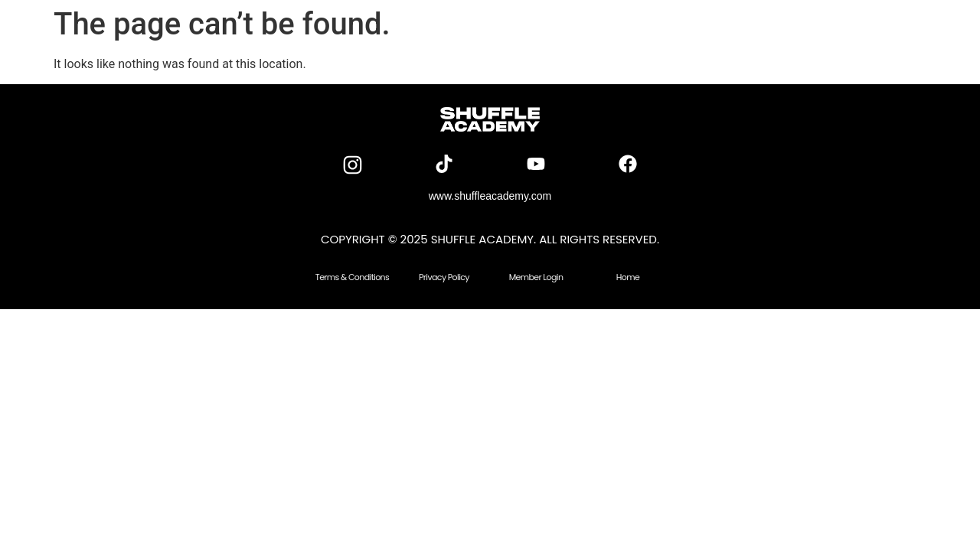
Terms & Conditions (352, 276)
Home (628, 276)
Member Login (536, 276)
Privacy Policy (444, 276)
